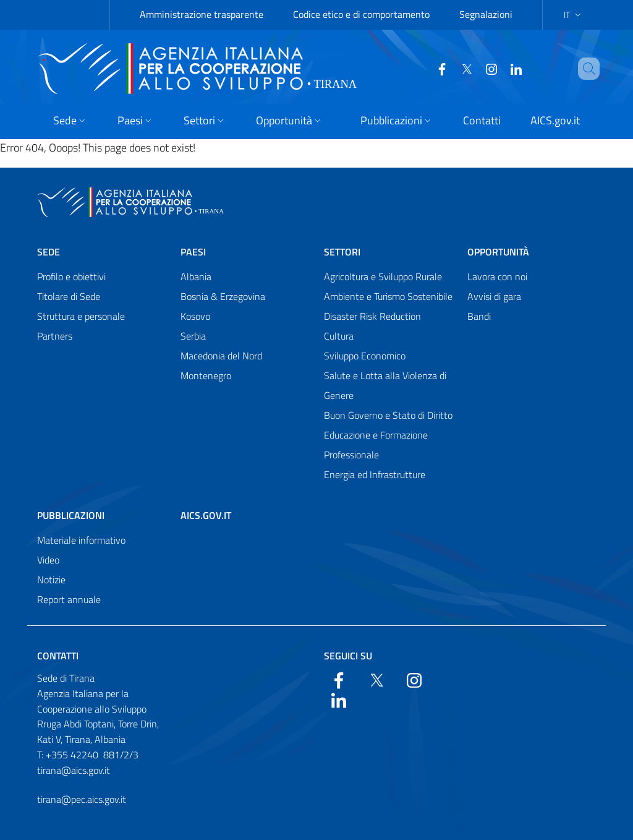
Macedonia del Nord (221, 356)
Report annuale (69, 599)
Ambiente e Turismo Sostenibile (388, 296)
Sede (49, 252)
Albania (196, 276)
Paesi (193, 252)
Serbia (193, 336)
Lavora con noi (497, 276)
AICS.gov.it (206, 515)
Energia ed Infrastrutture (375, 474)
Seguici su (348, 656)
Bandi (479, 316)
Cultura (339, 336)
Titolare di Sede (69, 296)
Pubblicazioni (71, 515)
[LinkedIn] (511, 68)
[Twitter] (462, 68)
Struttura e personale (81, 316)
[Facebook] (437, 68)
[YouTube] (486, 68)
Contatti (58, 656)
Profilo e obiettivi (71, 276)
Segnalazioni (486, 14)
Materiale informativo (81, 540)
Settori (342, 252)
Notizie (51, 580)
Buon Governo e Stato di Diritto (388, 415)
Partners (55, 336)
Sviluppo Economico (365, 356)
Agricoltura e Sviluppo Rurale (383, 276)
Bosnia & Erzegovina (223, 296)
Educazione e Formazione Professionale (376, 445)
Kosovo (195, 316)
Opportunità (498, 252)
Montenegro (206, 375)
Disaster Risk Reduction (372, 316)
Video (48, 560)
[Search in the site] (598, 69)
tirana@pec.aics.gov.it (82, 799)
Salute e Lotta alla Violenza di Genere (385, 385)
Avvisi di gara (494, 296)
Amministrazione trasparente (202, 14)
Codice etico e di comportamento (361, 14)
